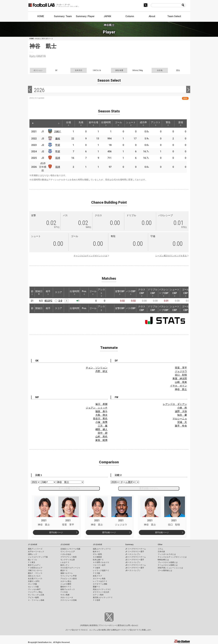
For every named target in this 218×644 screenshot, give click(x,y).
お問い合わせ (132, 625)
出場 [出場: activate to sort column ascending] (69, 123)
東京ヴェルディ (34, 565)
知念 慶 (182, 415)
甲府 (58, 145)
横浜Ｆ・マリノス (35, 573)
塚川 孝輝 (101, 404)
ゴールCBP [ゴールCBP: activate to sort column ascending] (186, 292)
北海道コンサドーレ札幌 (70, 549)
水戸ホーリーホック (36, 552)
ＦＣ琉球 (96, 600)
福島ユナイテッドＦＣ (102, 549)
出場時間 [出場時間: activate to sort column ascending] (106, 123)
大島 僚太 (101, 415)
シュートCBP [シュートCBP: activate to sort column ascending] (175, 292)
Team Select (174, 16)
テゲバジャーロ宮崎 (69, 600)
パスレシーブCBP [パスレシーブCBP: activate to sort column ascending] (164, 292)
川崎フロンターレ (35, 570)
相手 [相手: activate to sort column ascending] (48, 292)
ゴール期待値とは (165, 570)
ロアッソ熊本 (98, 595)
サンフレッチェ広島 (36, 595)
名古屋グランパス (35, 579)
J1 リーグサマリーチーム (136, 549)
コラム (160, 549)
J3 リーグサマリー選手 (135, 568)
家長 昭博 (101, 440)
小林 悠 (182, 408)
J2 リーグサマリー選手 (135, 560)
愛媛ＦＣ (96, 587)
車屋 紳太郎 (180, 378)
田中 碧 (103, 433)
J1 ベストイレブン (133, 554)
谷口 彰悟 (181, 375)
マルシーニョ (180, 419)
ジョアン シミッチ (97, 408)
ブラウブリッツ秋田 (69, 557)
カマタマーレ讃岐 (100, 584)
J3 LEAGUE (98, 545)
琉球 (58, 158)
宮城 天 (182, 422)
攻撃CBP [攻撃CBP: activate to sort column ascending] (120, 292)
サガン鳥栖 (65, 595)
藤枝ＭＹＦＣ (66, 587)
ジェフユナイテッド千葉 (38, 557)
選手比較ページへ (149, 488)
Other (160, 545)
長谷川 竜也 (100, 419)
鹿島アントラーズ (35, 549)
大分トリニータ (67, 597)
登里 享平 (181, 368)
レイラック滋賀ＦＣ (101, 570)
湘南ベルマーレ (67, 573)
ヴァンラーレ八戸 (68, 552)
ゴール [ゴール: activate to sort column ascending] (118, 123)
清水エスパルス (34, 576)
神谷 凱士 (181, 389)
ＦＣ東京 (32, 562)
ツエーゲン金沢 (99, 565)
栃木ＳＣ (96, 552)
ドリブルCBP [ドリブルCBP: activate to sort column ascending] (153, 292)
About (152, 16)
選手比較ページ (56, 532)
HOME (41, 16)
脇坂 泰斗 (101, 411)
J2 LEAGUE (65, 545)
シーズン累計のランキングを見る (171, 256)
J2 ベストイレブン (133, 562)
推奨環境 (93, 625)
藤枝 (58, 139)
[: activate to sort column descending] (33, 123)
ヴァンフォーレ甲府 (69, 576)
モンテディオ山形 (68, 560)
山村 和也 (101, 437)
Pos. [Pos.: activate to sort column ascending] (84, 292)
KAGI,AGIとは (163, 560)
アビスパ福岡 (33, 597)
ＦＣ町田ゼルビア (35, 568)
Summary (129, 545)
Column (130, 16)
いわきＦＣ (65, 562)
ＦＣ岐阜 (96, 568)
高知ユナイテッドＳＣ (102, 589)
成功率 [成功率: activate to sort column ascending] (143, 123)
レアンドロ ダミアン (175, 404)
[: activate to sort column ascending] (39, 123)
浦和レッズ (32, 554)
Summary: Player (85, 16)
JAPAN (107, 16)
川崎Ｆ (58, 132)
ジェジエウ (181, 371)
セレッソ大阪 (33, 587)
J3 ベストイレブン (133, 570)
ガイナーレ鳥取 (99, 579)
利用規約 (85, 625)
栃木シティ (65, 565)
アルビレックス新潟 (69, 579)
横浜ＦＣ (64, 570)
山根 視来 (181, 382)
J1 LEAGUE (33, 545)
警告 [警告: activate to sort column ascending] (168, 123)
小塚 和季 (101, 422)
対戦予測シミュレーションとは (170, 568)
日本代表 (161, 552)
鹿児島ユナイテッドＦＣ (103, 597)
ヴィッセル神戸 (34, 589)
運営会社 (121, 625)
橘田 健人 (101, 429)
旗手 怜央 (181, 426)
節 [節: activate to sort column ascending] (32, 292)
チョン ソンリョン (97, 368)
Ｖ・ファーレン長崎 (36, 600)
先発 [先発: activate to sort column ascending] (81, 123)
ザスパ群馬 (97, 554)
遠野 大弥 (181, 411)
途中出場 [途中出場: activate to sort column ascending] (93, 123)
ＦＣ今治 (64, 592)
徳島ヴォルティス (68, 589)
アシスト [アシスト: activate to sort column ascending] (156, 123)
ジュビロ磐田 (66, 584)
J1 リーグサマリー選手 (135, 552)
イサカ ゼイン (178, 386)
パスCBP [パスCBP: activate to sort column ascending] (131, 292)
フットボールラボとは (167, 554)
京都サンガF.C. (34, 581)
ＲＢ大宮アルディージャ (70, 568)
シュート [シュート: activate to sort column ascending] (131, 123)
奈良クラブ (97, 576)
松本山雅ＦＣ (98, 560)
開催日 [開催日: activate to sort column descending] (39, 292)
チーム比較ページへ (69, 488)
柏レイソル (32, 560)
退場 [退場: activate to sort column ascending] (181, 123)
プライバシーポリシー (107, 625)
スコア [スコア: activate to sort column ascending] (58, 292)
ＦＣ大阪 (96, 573)
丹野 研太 (101, 371)
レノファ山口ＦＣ (100, 581)
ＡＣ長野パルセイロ (101, 562)
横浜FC (48, 301)
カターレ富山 (66, 581)
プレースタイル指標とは (168, 562)
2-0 (60, 301)
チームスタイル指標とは (168, 565)
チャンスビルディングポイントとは (90, 256)
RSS (185, 98)
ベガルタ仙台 (66, 554)
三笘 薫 (103, 426)
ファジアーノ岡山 (35, 592)
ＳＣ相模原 (97, 557)
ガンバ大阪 (32, 584)
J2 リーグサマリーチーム (136, 557)
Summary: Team (63, 16)
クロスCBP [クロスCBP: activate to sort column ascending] (142, 292)
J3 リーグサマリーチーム (136, 565)
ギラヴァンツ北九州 (101, 592)
